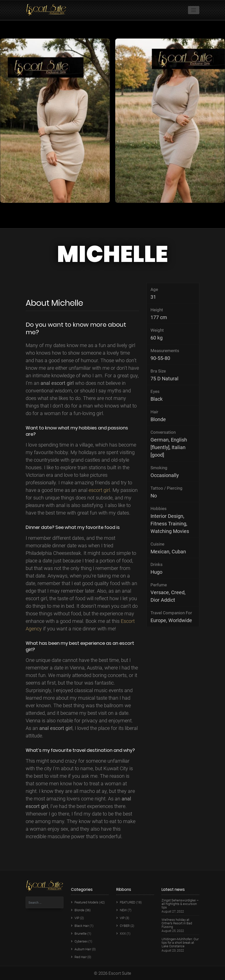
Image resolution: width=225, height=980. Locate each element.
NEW (123, 910)
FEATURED (128, 902)
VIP (77, 918)
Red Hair (81, 957)
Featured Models (86, 902)
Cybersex (81, 941)
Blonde (79, 910)
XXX (123, 934)
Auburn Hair (83, 949)
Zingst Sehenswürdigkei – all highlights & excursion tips (180, 904)
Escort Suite (120, 973)
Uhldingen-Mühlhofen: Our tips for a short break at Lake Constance (180, 943)
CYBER (125, 926)
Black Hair (82, 926)
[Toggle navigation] (194, 10)
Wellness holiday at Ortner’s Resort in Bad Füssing (177, 923)
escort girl (99, 490)
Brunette (81, 934)
